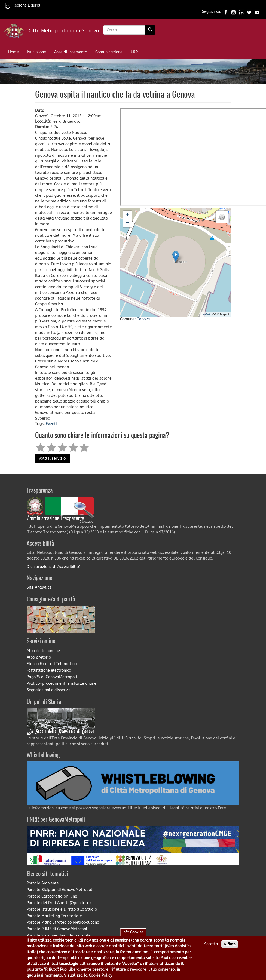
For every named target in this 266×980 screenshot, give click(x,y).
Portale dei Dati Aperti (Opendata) (59, 903)
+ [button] (128, 215)
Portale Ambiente (43, 883)
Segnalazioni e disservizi (49, 690)
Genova (143, 319)
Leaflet (205, 314)
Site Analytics (39, 587)
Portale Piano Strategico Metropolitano (63, 922)
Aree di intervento (71, 52)
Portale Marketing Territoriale (54, 916)
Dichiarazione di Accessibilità (54, 567)
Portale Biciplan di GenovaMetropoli (60, 890)
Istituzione (36, 52)
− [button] (128, 223)
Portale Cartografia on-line (52, 896)
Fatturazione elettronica (49, 670)
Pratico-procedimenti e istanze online (62, 683)
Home (13, 52)
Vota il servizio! (53, 458)
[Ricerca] (150, 30)
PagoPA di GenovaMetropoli (52, 677)
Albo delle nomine (43, 651)
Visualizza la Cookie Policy (88, 976)
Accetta (211, 944)
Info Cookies (133, 932)
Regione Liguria (23, 5)
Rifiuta (230, 944)
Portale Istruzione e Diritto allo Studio (62, 909)
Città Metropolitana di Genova (64, 31)
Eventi (51, 424)
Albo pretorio (39, 657)
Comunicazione (109, 52)
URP (134, 52)
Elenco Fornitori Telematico (52, 664)
